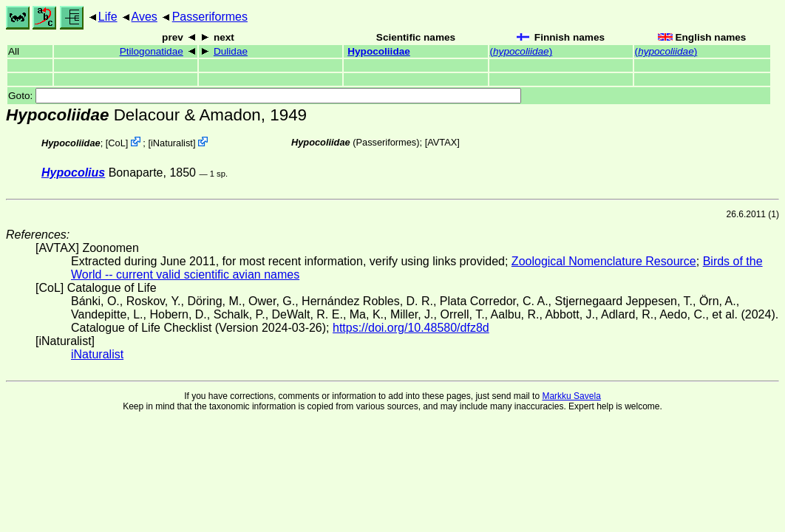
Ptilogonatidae (152, 51)
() (521, 51)
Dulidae (231, 51)
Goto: (265, 96)
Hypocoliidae (379, 51)
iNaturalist (172, 143)
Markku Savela (571, 396)
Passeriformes (210, 17)
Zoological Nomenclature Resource (604, 261)
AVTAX (442, 142)
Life (108, 17)
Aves (145, 17)
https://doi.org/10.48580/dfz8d (411, 328)
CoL (116, 143)
